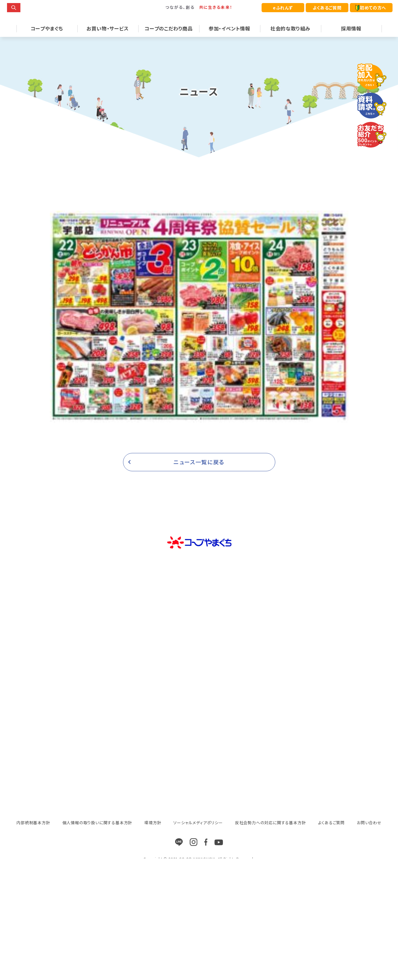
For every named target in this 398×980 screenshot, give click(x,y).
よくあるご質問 (327, 8)
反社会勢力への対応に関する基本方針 (271, 833)
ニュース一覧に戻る (199, 472)
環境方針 (153, 833)
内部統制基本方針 (33, 833)
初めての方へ (371, 8)
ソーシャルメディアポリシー (198, 833)
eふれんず (283, 8)
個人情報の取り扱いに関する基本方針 (97, 833)
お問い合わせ (369, 833)
